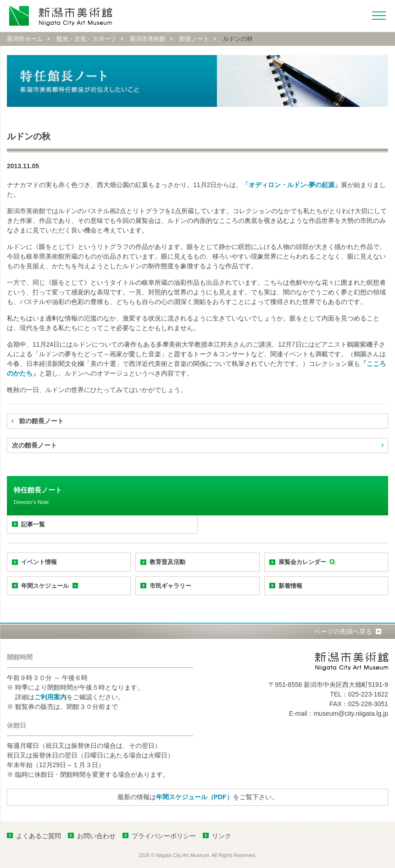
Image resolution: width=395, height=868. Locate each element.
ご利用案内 (50, 697)
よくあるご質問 (39, 836)
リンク (222, 836)
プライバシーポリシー (164, 836)
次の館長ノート (34, 445)
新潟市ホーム (25, 39)
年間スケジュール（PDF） (195, 797)
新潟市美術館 (148, 39)
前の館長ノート (41, 421)
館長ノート (194, 39)
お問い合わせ (96, 836)
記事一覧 (33, 524)
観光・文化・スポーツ (86, 39)
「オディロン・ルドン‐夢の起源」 (292, 185)
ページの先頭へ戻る (343, 631)
